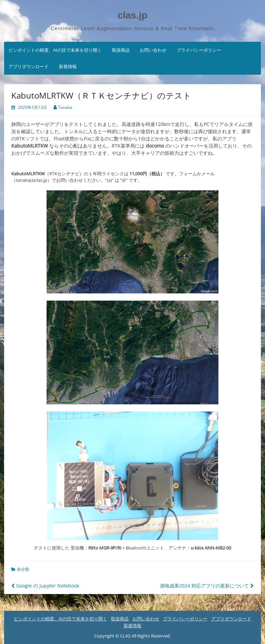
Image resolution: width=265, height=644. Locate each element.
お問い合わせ (153, 50)
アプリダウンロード (29, 66)
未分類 (23, 569)
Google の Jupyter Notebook (45, 586)
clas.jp (132, 15)
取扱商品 (121, 50)
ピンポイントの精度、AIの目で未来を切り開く (55, 50)
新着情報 (68, 66)
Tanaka (65, 107)
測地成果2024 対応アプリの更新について (207, 586)
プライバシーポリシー (199, 50)
